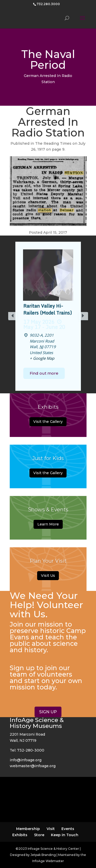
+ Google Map (42, 358)
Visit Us (48, 576)
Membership (28, 829)
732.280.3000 (48, 4)
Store (39, 835)
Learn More (48, 524)
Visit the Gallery (48, 422)
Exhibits (20, 835)
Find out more (44, 373)
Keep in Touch (65, 835)
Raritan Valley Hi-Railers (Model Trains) (47, 309)
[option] (48, 316)
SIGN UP (48, 712)
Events (68, 829)
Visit (51, 829)
